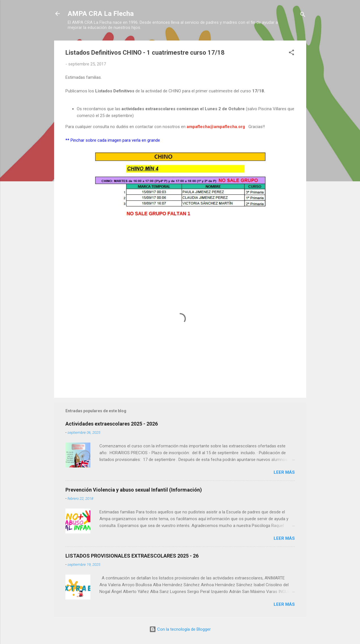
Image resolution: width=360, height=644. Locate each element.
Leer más (284, 472)
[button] (291, 53)
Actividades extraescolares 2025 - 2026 (112, 424)
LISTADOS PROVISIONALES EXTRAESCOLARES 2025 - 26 (132, 556)
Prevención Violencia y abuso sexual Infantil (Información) (134, 490)
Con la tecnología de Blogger (180, 629)
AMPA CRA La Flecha (101, 14)
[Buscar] (303, 15)
